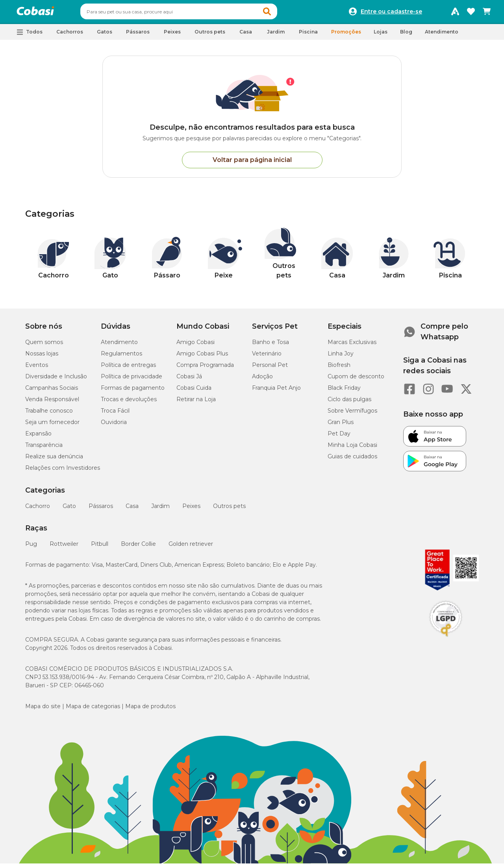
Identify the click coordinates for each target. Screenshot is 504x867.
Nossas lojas (42, 357)
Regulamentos (121, 357)
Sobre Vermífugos (352, 414)
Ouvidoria (114, 426)
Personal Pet (270, 368)
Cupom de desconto (356, 380)
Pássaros (101, 510)
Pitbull (100, 547)
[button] (282, 13)
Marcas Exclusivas (352, 346)
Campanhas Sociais (52, 391)
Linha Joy (341, 357)
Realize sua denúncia (54, 460)
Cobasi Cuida (194, 391)
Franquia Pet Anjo (276, 391)
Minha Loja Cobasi (352, 448)
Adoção (262, 380)
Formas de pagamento (133, 391)
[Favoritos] (471, 13)
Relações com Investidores (63, 471)
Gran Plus (341, 426)
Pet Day (339, 437)
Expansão (38, 437)
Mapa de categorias (93, 710)
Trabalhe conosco (49, 414)
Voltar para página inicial (252, 163)
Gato (69, 510)
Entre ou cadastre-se (391, 13)
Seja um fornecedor (52, 426)
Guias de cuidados (352, 460)
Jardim (160, 510)
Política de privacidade (132, 380)
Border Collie (138, 547)
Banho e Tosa (271, 346)
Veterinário (267, 357)
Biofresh (339, 368)
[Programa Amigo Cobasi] (455, 13)
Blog (406, 35)
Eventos (37, 368)
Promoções (346, 35)
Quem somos (44, 346)
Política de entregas (128, 368)
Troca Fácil (115, 414)
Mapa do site (43, 710)
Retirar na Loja (196, 403)
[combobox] (194, 13)
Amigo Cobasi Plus (202, 357)
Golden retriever (191, 547)
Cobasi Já (189, 380)
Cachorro (38, 510)
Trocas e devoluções (129, 403)
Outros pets (229, 510)
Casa (132, 510)
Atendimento (442, 35)
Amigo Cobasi (195, 346)
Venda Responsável (52, 403)
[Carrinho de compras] (487, 13)
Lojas (381, 35)
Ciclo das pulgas (349, 403)
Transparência (44, 448)
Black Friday (344, 391)
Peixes (191, 510)
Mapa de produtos (150, 710)
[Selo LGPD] (446, 640)
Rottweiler (64, 547)
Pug (31, 547)
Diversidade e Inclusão (56, 380)
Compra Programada (205, 368)
